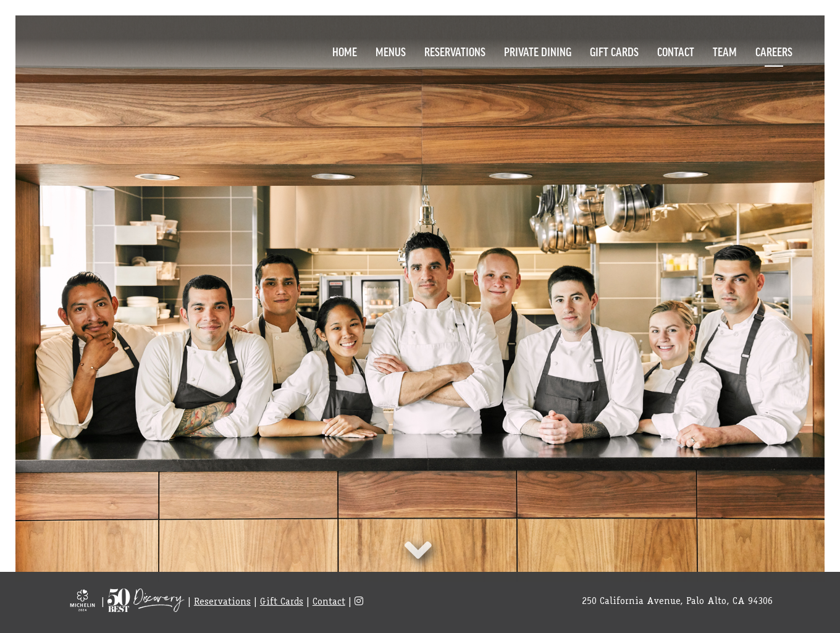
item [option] (420, 299)
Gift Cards (614, 51)
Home (345, 51)
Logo (77, 50)
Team (725, 51)
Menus (391, 51)
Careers (774, 51)
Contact (676, 51)
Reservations (455, 51)
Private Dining (538, 51)
